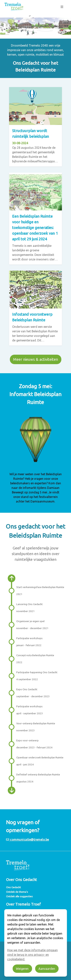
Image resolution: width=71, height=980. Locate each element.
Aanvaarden (47, 969)
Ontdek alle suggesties (19, 896)
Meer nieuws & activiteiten (36, 359)
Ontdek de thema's (17, 892)
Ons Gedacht (13, 887)
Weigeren (22, 969)
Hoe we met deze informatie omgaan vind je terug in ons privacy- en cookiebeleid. (32, 955)
